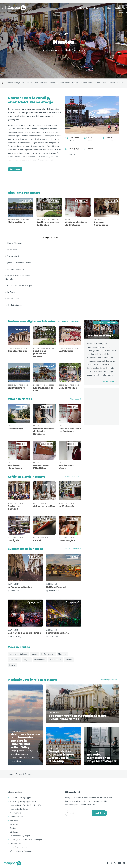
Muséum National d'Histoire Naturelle (18, 278)
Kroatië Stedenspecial (19, 848)
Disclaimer (14, 832)
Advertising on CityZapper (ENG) (23, 802)
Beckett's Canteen (14, 306)
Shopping (54, 83)
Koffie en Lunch (41, 83)
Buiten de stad (100, 83)
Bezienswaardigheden (16, 83)
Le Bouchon (11, 250)
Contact (13, 829)
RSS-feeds (14, 821)
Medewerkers (16, 813)
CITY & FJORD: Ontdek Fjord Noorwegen (26, 840)
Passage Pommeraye (15, 270)
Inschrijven (100, 814)
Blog (109, 8)
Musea (30, 83)
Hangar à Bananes (14, 244)
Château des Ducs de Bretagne (19, 286)
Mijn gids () (98, 8)
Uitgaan (75, 83)
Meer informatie (108, 382)
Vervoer (112, 83)
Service (120, 83)
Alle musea (74, 400)
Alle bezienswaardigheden (68, 322)
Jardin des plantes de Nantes (18, 263)
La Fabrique (11, 293)
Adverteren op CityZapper (21, 798)
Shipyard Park (12, 299)
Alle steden (84, 8)
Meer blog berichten (109, 680)
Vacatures (14, 825)
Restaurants (65, 83)
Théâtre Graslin (13, 257)
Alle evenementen (72, 549)
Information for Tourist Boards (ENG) (25, 806)
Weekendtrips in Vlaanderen (21, 852)
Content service (16, 817)
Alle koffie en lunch (71, 477)
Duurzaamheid (16, 844)
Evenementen (87, 83)
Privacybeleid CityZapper (20, 836)
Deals (117, 8)
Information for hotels (19, 809)
